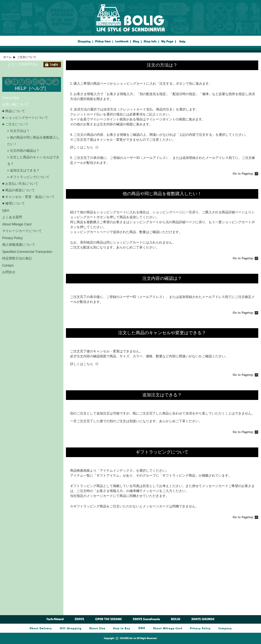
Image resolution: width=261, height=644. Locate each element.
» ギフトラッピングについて (28, 177)
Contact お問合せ (9, 269)
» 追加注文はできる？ (23, 170)
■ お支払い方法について (20, 184)
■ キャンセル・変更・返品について (28, 197)
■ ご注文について (15, 124)
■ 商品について (14, 111)
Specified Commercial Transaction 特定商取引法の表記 (27, 255)
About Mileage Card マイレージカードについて (22, 228)
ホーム (7, 57)
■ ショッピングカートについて (25, 118)
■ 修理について (14, 203)
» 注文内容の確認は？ (23, 151)
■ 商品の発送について (19, 190)
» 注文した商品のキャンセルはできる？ (33, 161)
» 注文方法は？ (18, 131)
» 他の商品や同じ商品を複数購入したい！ (33, 141)
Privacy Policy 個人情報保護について (19, 241)
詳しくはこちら (82, 147)
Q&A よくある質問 (12, 214)
